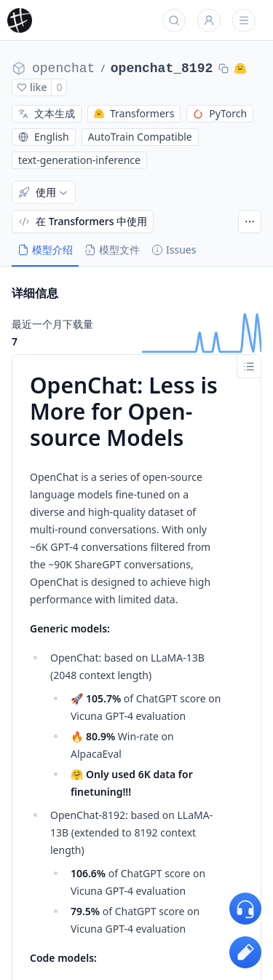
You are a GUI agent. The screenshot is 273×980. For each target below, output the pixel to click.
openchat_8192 (162, 68)
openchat (63, 68)
